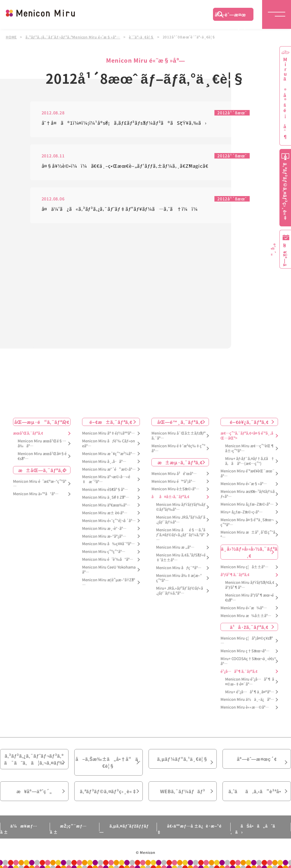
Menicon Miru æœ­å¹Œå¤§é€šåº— (42, 456)
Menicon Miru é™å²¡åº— (174, 482)
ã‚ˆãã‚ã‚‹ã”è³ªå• (257, 791)
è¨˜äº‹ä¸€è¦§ (141, 37)
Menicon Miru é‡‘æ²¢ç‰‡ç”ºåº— (178, 448)
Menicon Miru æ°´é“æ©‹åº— (109, 469)
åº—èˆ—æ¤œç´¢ (230, 16)
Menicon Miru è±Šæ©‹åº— (175, 489)
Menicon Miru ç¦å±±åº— (244, 567)
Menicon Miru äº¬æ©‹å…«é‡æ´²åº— (106, 479)
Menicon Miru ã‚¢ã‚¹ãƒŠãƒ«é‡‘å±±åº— (181, 558)
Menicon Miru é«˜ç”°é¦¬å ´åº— (109, 521)
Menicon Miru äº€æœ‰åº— (106, 505)
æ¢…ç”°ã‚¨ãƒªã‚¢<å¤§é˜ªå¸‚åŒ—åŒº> (247, 436)
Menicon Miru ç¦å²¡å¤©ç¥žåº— (247, 641)
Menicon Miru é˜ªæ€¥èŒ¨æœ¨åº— (248, 474)
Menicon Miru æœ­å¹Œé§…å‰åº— (42, 444)
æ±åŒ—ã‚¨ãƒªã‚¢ (42, 470)
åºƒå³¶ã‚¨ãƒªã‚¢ (235, 575)
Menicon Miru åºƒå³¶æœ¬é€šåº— (249, 598)
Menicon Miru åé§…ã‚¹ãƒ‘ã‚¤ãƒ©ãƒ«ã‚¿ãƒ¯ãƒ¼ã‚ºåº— (181, 535)
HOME (11, 37)
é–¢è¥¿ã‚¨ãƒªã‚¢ (249, 422)
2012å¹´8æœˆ (232, 113)
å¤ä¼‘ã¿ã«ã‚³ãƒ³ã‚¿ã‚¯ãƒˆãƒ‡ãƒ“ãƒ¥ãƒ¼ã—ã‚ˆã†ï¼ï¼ (122, 209)
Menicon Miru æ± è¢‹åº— (105, 513)
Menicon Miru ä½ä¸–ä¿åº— (247, 700)
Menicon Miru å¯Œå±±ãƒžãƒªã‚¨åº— (178, 436)
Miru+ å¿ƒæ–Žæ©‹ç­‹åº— (242, 512)
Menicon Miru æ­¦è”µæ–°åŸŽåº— (109, 582)
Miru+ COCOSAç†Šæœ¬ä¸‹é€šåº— (247, 661)
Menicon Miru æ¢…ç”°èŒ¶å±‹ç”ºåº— (250, 448)
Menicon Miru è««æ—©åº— (245, 707)
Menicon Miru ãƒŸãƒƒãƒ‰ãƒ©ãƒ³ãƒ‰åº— (181, 507)
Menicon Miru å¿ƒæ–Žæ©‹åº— (247, 504)
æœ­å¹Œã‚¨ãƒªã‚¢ (28, 433)
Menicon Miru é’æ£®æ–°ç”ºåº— (40, 484)
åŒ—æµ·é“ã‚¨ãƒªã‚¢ (42, 422)
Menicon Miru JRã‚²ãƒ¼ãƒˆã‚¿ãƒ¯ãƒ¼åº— (181, 520)
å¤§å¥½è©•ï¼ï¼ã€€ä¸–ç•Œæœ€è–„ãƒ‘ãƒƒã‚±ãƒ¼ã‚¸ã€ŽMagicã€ (127, 166)
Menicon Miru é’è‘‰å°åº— (108, 559)
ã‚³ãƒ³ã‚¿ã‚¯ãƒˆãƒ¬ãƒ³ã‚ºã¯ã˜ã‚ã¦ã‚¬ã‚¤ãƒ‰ (34, 759)
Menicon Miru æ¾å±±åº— (246, 616)
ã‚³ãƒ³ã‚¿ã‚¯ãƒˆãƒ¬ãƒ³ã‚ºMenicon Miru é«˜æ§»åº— (73, 37)
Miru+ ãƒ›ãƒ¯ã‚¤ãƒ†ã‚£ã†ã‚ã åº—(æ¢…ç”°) (250, 461)
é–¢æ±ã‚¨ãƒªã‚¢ (111, 422)
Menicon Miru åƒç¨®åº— (179, 568)
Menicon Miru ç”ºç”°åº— (104, 552)
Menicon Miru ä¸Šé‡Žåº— (106, 497)
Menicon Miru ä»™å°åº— (36, 494)
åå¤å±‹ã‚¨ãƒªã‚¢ (170, 497)
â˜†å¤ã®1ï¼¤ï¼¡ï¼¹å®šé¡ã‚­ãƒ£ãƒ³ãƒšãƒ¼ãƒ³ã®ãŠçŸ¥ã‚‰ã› (124, 123)
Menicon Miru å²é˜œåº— (174, 474)
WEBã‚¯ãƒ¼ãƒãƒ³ (183, 791)
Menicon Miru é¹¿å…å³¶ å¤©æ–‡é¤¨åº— (250, 682)
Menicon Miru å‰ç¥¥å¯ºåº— (109, 544)
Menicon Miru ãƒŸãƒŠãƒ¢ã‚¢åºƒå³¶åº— (250, 585)
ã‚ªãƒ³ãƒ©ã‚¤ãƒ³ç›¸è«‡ (109, 791)
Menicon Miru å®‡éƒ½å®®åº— (109, 433)
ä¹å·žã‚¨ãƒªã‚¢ (249, 627)
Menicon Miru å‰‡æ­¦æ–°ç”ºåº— (179, 578)
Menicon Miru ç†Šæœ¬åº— (245, 651)
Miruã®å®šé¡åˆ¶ (285, 98)
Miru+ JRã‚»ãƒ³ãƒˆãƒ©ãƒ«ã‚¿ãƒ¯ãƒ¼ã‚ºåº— (179, 591)
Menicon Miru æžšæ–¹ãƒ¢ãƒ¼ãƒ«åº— (248, 494)
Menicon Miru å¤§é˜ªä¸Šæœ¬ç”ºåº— (247, 522)
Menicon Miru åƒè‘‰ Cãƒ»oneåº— (109, 444)
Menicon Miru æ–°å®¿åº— (104, 536)
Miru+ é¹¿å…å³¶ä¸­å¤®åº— (250, 692)
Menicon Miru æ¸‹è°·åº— (104, 529)
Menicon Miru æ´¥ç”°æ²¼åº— (109, 454)
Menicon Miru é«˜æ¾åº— (244, 608)
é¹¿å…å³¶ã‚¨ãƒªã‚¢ (239, 672)
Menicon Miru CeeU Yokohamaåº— (109, 570)
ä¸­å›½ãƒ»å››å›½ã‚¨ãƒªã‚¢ (249, 552)
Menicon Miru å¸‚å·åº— (104, 462)
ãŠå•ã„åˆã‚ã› (253, 829)
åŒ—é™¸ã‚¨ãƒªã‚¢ (180, 422)
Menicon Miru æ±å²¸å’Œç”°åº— (248, 535)
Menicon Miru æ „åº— (175, 547)
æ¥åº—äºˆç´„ (34, 791)
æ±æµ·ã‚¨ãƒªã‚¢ (180, 462)
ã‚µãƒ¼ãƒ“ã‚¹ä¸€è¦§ (183, 759)
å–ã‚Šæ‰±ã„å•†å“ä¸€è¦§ (109, 762)
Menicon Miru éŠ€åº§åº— (105, 490)
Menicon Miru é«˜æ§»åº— (244, 484)
